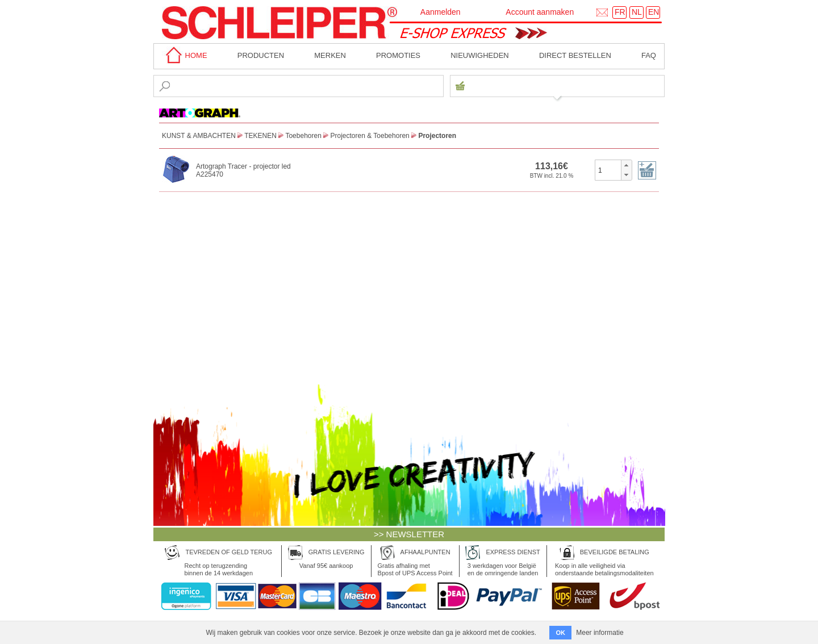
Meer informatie (600, 633)
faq (649, 55)
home (185, 55)
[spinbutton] (608, 170)
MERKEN (330, 55)
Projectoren (437, 136)
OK (560, 633)
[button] (626, 165)
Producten (261, 55)
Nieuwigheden (480, 55)
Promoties (398, 55)
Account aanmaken (540, 12)
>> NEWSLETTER (409, 534)
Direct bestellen (575, 55)
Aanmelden (441, 12)
